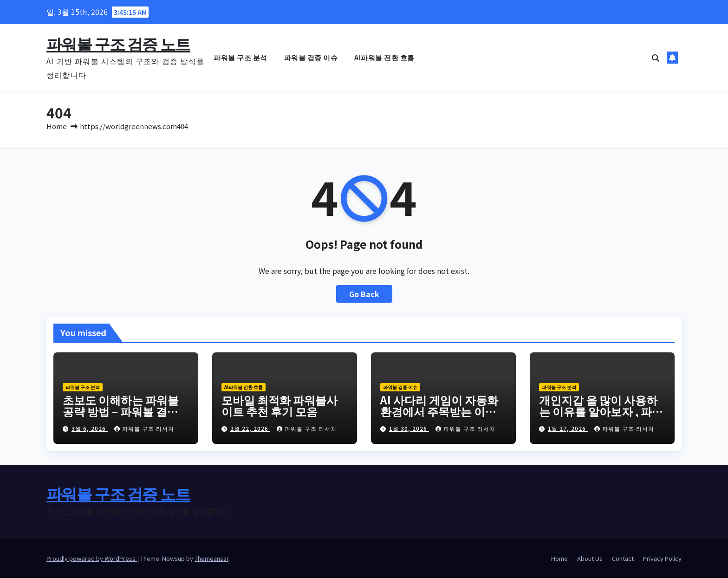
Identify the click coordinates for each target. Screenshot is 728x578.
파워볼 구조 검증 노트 (118, 43)
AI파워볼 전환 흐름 (384, 57)
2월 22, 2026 (250, 428)
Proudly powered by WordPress (92, 558)
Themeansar (211, 558)
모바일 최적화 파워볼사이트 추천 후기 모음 (279, 405)
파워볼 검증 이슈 (311, 57)
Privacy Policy (662, 558)
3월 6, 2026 (90, 428)
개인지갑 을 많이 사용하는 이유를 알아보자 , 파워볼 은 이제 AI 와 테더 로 (601, 411)
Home (57, 126)
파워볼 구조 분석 (240, 57)
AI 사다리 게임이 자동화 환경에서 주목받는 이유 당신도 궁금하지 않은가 (439, 411)
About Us (590, 558)
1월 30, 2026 (409, 428)
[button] (656, 58)
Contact (623, 558)
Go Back (364, 294)
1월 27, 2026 (568, 428)
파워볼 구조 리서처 (144, 428)
